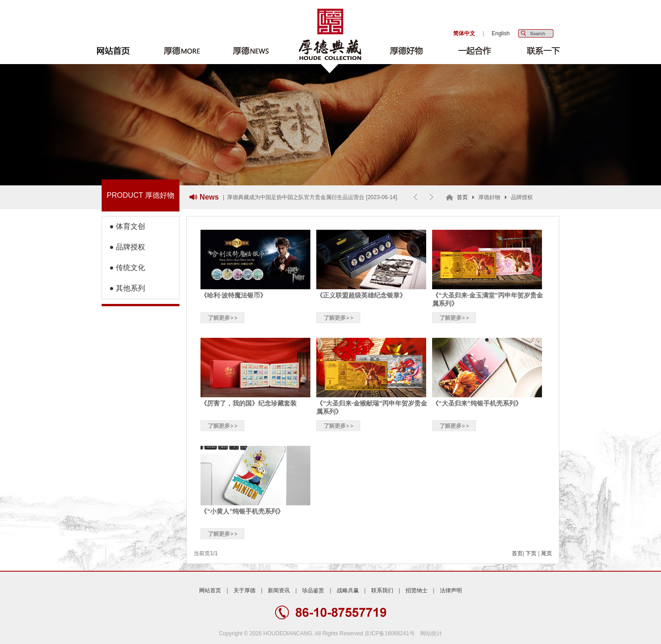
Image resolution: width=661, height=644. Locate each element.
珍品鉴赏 (313, 590)
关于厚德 (244, 590)
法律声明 (451, 590)
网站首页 (210, 590)
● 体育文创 (124, 226)
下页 (531, 553)
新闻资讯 (279, 590)
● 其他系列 (124, 288)
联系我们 (382, 590)
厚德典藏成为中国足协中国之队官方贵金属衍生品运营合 (296, 197)
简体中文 (464, 33)
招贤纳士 (417, 590)
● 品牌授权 (124, 247)
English (501, 33)
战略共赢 (348, 590)
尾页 (547, 553)
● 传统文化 (124, 268)
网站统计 (431, 633)
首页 (462, 197)
